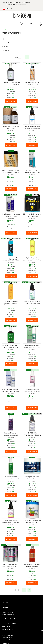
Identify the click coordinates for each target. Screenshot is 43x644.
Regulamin (5, 608)
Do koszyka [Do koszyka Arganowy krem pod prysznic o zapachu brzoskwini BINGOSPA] (11, 320)
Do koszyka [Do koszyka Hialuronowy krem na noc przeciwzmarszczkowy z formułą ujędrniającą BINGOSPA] (11, 408)
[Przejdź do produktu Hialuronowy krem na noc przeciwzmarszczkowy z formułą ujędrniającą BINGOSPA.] (11, 378)
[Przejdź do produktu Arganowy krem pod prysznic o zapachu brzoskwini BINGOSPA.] (11, 291)
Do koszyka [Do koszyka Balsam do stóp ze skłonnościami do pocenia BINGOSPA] (11, 495)
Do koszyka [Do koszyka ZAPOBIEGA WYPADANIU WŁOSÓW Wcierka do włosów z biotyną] (32, 451)
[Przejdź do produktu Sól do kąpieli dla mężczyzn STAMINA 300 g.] (32, 203)
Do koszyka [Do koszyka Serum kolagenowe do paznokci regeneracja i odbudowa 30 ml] (32, 145)
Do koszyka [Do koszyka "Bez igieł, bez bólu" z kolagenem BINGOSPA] (32, 189)
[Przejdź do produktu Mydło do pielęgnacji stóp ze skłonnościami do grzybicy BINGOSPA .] (32, 553)
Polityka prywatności (8, 615)
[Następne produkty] (24, 590)
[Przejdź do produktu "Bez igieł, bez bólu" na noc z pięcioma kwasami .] (11, 203)
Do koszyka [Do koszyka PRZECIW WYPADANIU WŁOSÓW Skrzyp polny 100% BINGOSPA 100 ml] (11, 364)
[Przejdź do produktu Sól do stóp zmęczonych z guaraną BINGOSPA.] (32, 509)
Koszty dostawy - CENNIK (10, 624)
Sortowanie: (5, 46)
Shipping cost (6, 626)
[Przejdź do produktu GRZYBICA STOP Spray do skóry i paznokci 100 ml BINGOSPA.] (11, 72)
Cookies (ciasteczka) (8, 612)
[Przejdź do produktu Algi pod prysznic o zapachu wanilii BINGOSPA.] (32, 247)
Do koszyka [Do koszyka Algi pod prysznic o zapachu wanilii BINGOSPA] (32, 276)
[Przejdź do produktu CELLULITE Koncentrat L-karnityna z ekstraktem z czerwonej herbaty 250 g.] (11, 159)
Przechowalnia (6, 640)
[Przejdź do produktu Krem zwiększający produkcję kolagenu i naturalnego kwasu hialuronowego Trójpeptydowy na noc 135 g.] (11, 422)
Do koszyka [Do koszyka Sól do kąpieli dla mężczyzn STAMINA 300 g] (32, 233)
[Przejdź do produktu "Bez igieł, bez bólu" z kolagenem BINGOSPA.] (32, 159)
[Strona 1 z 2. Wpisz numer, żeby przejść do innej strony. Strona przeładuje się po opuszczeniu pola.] (20, 57)
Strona (16, 57)
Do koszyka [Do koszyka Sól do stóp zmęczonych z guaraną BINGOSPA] (32, 539)
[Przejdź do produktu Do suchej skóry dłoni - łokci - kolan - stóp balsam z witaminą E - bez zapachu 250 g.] (11, 553)
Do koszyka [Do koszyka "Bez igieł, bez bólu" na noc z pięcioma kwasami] (11, 233)
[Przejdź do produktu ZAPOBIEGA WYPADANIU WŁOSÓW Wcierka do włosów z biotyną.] (32, 422)
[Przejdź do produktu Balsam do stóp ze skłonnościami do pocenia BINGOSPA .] (11, 466)
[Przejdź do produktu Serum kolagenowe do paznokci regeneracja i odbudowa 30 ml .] (32, 115)
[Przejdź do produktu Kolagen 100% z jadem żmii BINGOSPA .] (11, 115)
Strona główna (5, 29)
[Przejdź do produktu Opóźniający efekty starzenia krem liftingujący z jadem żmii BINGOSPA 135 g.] (32, 378)
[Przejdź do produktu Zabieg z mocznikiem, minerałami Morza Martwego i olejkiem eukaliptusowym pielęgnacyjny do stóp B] (32, 466)
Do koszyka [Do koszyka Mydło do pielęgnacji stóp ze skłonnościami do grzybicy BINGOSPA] (32, 583)
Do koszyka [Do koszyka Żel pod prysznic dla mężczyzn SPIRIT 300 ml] (11, 276)
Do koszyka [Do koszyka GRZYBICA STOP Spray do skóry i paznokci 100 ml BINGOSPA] (11, 101)
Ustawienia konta (7, 637)
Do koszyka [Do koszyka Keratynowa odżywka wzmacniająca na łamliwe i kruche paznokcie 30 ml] (11, 539)
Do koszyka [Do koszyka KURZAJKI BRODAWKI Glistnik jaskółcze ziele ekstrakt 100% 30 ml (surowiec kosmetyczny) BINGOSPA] (32, 320)
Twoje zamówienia (7, 635)
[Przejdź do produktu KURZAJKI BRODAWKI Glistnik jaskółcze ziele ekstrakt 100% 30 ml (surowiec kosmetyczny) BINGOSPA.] (32, 291)
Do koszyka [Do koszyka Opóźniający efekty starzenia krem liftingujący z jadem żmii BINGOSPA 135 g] (32, 408)
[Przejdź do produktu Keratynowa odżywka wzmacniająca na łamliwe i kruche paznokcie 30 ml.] (11, 509)
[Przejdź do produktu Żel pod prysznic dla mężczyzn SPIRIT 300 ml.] (11, 247)
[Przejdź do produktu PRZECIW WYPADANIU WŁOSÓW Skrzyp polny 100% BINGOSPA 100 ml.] (11, 334)
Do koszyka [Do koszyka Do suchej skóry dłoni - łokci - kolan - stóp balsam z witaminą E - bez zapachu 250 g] (11, 583)
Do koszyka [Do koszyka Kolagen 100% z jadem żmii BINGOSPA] (11, 145)
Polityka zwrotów (7, 610)
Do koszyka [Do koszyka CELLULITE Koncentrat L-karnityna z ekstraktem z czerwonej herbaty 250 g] (11, 189)
